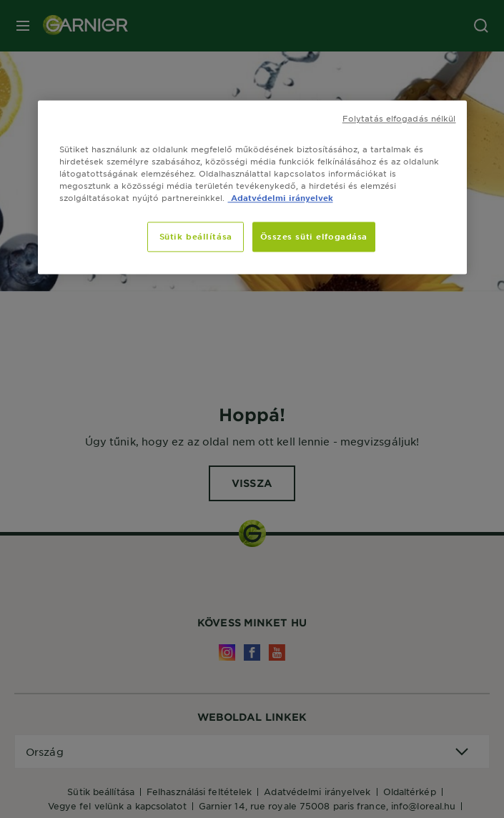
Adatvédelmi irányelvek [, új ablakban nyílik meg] (281, 197)
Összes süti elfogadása (314, 236)
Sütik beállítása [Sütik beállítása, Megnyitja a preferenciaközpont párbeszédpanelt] (196, 236)
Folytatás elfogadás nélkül (399, 118)
